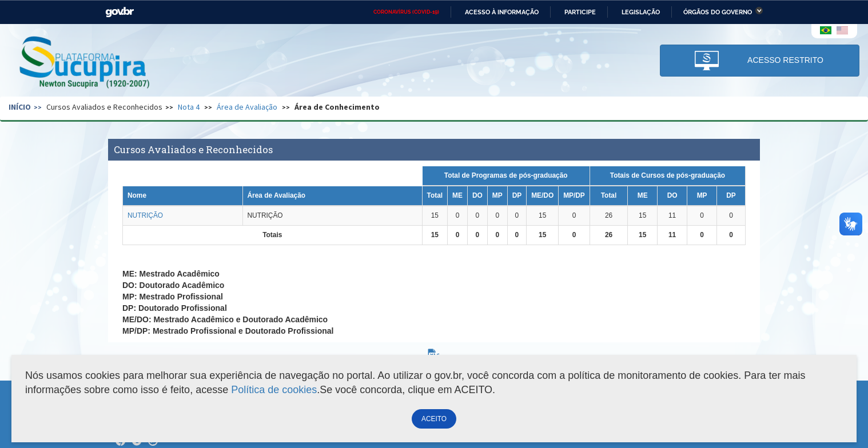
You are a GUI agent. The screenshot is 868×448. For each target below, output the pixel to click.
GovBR (120, 12)
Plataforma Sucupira (85, 63)
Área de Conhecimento (337, 107)
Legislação (641, 12)
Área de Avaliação (247, 107)
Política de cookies (274, 390)
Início (20, 107)
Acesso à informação (502, 12)
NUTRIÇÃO (145, 215)
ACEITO (434, 419)
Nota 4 (189, 107)
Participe (580, 12)
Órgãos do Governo (718, 12)
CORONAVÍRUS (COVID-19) (406, 12)
